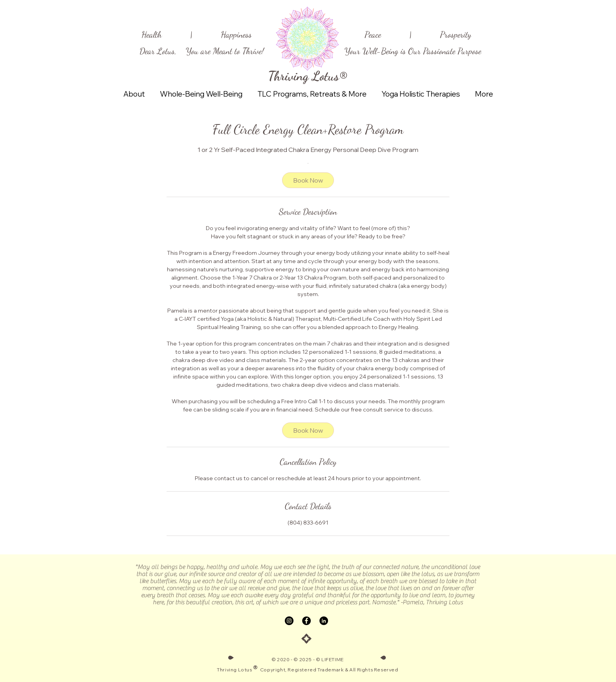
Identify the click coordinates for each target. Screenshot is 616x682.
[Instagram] (289, 621)
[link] (308, 180)
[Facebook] (306, 621)
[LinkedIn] (324, 621)
